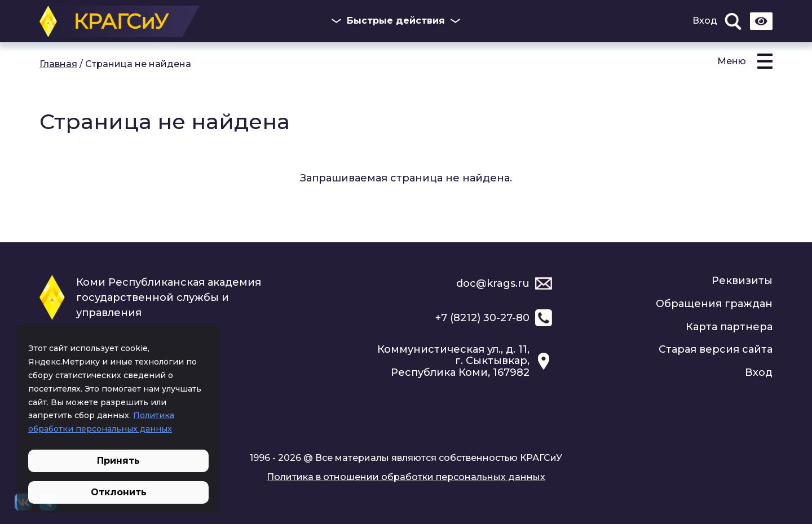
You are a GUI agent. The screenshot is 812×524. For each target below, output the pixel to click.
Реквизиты (742, 281)
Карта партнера (729, 327)
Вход (705, 21)
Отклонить (119, 492)
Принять (118, 461)
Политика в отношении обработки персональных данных (406, 477)
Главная (58, 64)
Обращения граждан (714, 304)
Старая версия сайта (716, 349)
